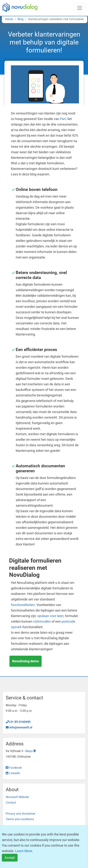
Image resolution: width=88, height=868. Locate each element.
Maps (31, 751)
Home (9, 19)
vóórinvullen (42, 621)
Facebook (14, 768)
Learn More (24, 851)
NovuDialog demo (26, 661)
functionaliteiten (23, 605)
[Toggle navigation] (80, 8)
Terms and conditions (20, 819)
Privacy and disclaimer (21, 814)
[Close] (10, 858)
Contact (11, 803)
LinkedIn (13, 773)
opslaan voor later (50, 616)
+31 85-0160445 (18, 722)
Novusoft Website (17, 797)
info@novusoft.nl (19, 727)
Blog (21, 19)
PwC (63, 119)
